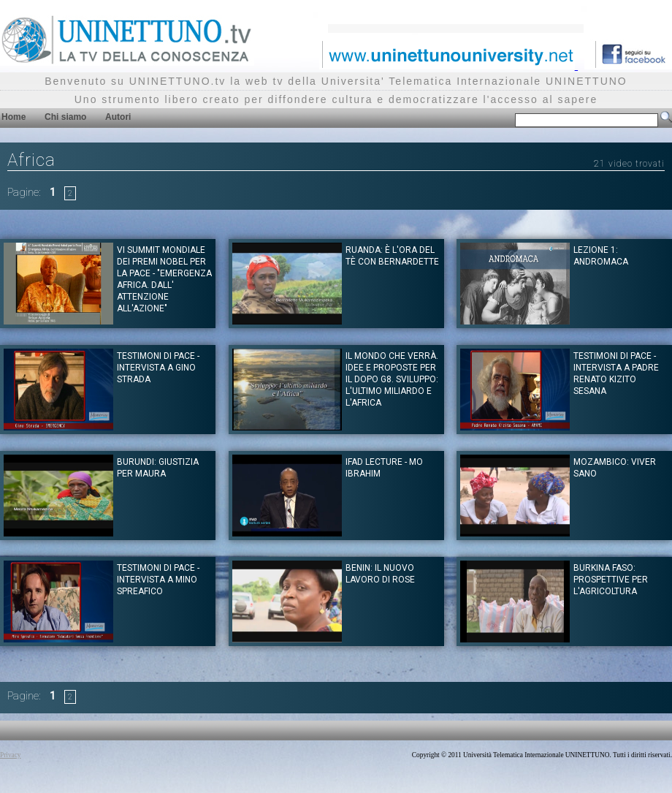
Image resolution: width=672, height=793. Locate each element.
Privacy (11, 755)
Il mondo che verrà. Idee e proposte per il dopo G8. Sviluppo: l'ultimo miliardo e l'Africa (392, 379)
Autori (118, 117)
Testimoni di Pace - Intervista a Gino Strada (158, 368)
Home (14, 117)
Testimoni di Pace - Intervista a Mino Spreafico (158, 580)
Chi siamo (65, 117)
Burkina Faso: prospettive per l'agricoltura (611, 580)
